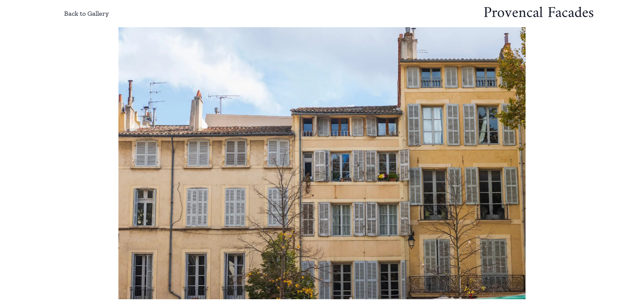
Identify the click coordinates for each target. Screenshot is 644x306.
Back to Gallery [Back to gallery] (80, 14)
